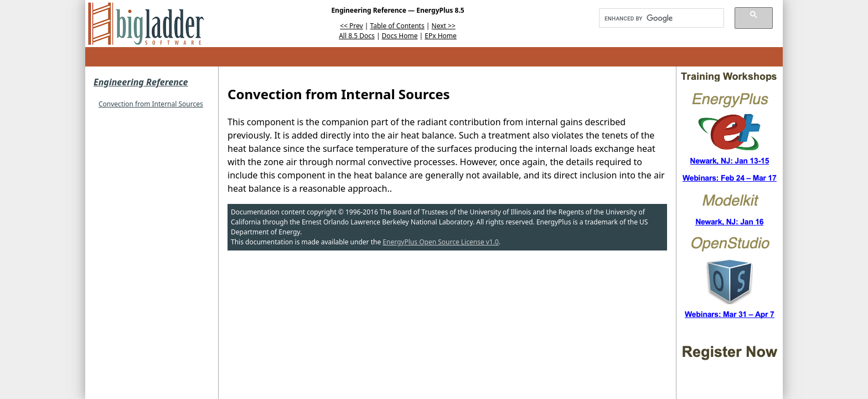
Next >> (444, 26)
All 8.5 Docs (357, 36)
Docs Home (400, 36)
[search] (658, 18)
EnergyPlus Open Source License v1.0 (441, 242)
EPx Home (441, 36)
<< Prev (351, 26)
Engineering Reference (141, 82)
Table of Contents (397, 26)
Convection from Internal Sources (151, 104)
